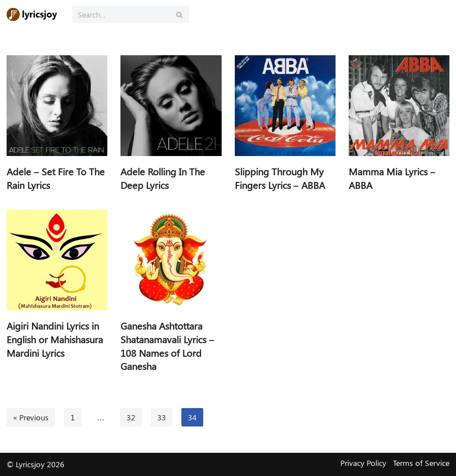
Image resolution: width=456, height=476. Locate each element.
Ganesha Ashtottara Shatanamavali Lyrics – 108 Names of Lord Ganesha (167, 346)
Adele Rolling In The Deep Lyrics (163, 178)
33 (162, 417)
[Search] (121, 14)
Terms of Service (421, 463)
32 (131, 417)
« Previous (31, 417)
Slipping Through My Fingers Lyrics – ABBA (280, 178)
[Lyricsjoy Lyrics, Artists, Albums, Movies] (33, 14)
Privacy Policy (363, 463)
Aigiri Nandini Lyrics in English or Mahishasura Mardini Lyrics (55, 339)
